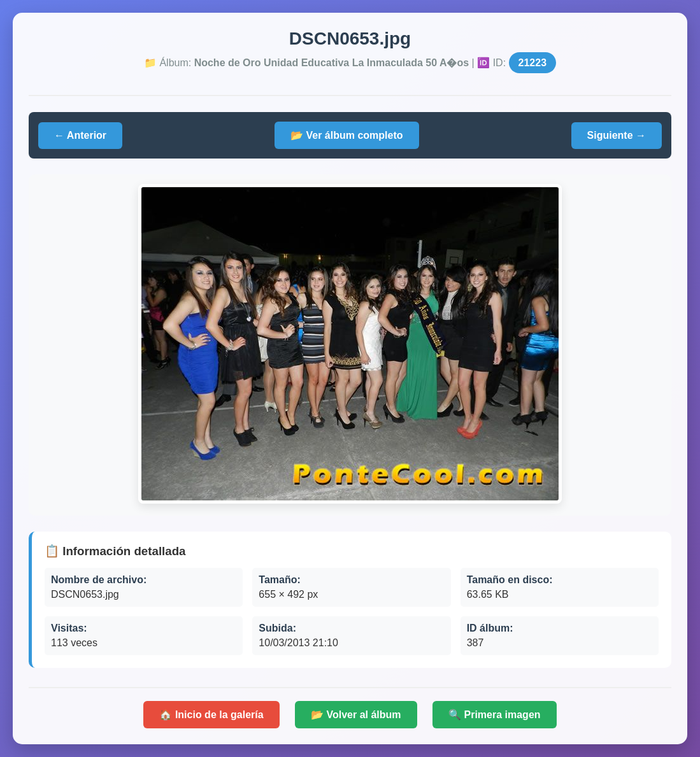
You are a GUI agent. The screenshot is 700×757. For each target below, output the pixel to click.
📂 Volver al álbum (356, 715)
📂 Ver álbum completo (346, 135)
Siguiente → (617, 135)
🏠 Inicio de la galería (211, 715)
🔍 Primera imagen (495, 715)
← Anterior (80, 135)
